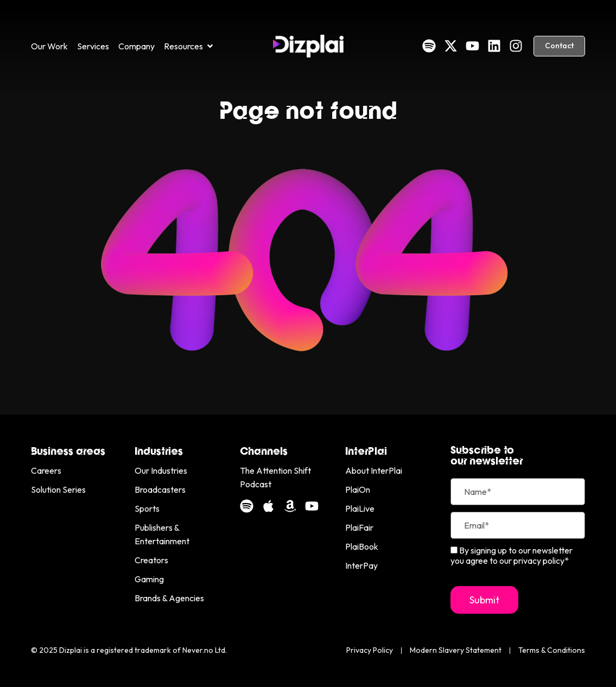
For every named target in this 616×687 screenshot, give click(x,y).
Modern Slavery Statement (456, 650)
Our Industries (161, 470)
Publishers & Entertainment (162, 534)
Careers (46, 470)
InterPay (361, 565)
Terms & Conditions (552, 650)
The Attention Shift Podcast (275, 477)
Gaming (149, 579)
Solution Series (58, 489)
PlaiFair (359, 527)
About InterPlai (374, 470)
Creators (151, 560)
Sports (147, 508)
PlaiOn (358, 489)
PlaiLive (360, 508)
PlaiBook (362, 546)
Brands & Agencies (169, 598)
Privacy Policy (370, 650)
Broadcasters (160, 489)
